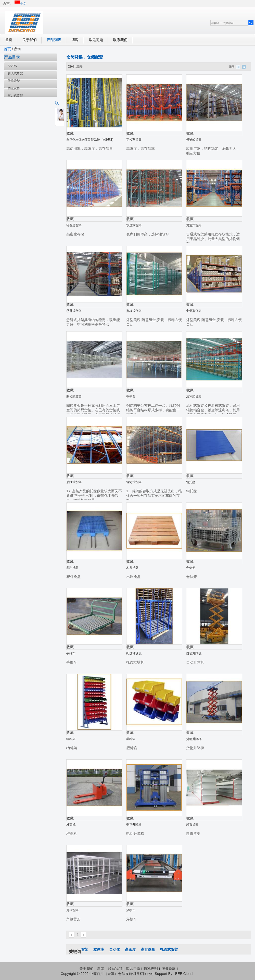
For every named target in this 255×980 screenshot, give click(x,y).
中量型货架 (194, 311)
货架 (85, 949)
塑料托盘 (72, 568)
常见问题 (96, 40)
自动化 (114, 949)
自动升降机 (194, 653)
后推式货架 (74, 482)
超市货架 (192, 825)
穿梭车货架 (134, 140)
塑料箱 (131, 739)
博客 (75, 40)
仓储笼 (191, 568)
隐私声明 (151, 969)
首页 (9, 40)
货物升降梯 (194, 739)
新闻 (101, 969)
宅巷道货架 (74, 225)
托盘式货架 (169, 949)
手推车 (71, 653)
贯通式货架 (194, 225)
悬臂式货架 (74, 311)
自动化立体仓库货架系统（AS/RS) (90, 140)
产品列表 (54, 40)
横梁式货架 (194, 140)
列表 (238, 67)
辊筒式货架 (134, 482)
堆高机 (71, 825)
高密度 (130, 949)
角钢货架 (72, 910)
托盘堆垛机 (134, 653)
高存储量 (148, 949)
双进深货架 (134, 225)
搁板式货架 (134, 311)
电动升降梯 (134, 825)
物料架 (71, 739)
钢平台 (131, 396)
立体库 (99, 949)
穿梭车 (131, 910)
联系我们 (120, 40)
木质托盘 (132, 568)
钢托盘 (191, 482)
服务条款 (169, 969)
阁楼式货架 (74, 396)
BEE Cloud (184, 974)
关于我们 (30, 40)
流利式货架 (194, 396)
